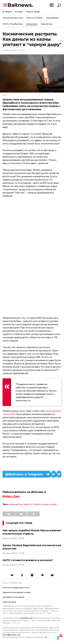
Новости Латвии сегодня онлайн (40, 504)
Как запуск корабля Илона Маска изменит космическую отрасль (32, 532)
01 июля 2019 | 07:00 (13, 565)
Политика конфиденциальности (16, 588)
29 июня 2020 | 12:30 (13, 553)
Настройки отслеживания (13, 597)
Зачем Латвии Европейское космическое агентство (32, 547)
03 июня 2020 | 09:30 (13, 538)
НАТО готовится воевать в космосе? (28, 560)
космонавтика (15, 504)
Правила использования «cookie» (17, 592)
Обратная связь (9, 602)
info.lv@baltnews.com (12, 635)
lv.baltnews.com (26, 618)
